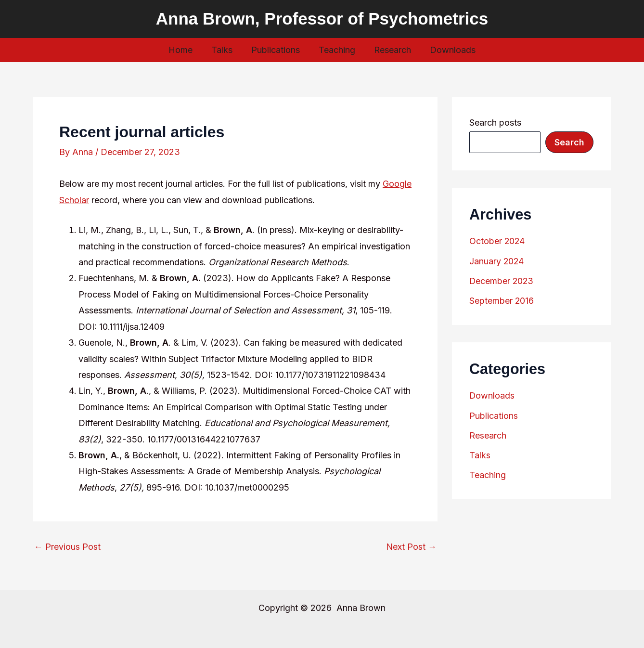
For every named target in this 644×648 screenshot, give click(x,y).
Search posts (495, 123)
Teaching (336, 50)
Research (391, 50)
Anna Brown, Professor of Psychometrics (322, 19)
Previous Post (67, 547)
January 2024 (497, 261)
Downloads (449, 50)
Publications (277, 50)
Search (569, 142)
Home (184, 50)
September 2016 (502, 300)
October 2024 (497, 241)
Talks (224, 50)
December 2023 (502, 280)
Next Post (411, 547)
